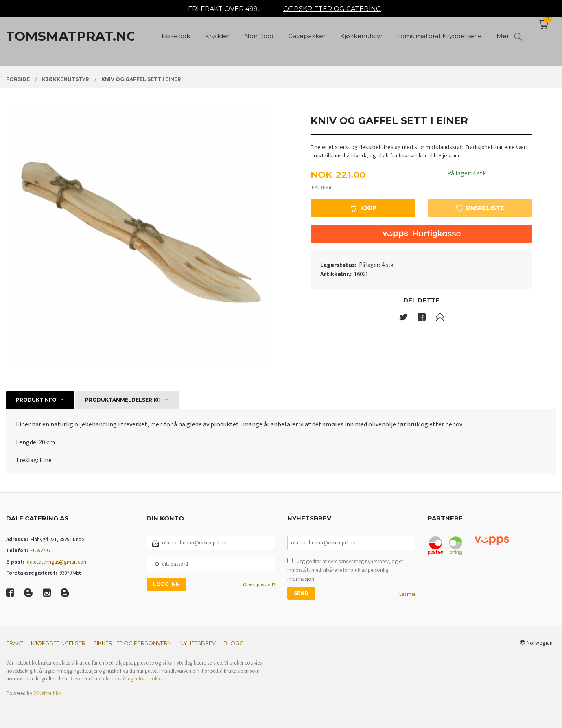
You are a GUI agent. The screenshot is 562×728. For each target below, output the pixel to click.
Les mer (407, 594)
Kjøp (363, 208)
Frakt (15, 643)
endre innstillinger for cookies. (132, 679)
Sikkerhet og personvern (132, 643)
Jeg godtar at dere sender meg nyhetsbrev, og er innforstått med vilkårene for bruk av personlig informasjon (345, 570)
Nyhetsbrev (198, 643)
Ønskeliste (480, 208)
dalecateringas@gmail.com (57, 562)
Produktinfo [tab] (36, 400)
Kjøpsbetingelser (58, 643)
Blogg (233, 643)
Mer (503, 37)
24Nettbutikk (47, 693)
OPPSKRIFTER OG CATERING (332, 9)
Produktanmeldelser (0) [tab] (123, 400)
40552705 (40, 550)
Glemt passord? (259, 585)
